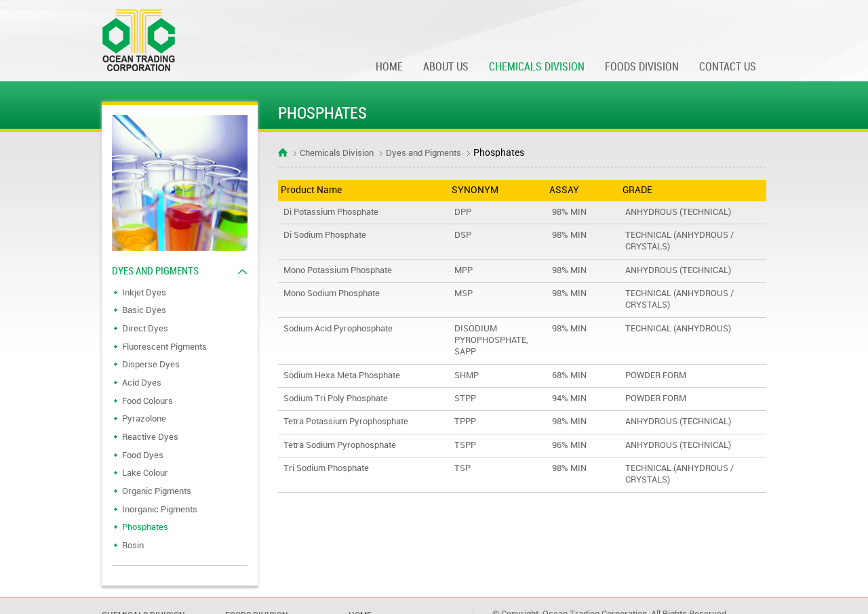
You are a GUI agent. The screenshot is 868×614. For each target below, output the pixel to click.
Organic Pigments (157, 491)
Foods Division (642, 67)
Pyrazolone (144, 419)
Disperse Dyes (151, 365)
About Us (446, 67)
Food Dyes (143, 455)
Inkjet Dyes (144, 293)
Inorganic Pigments (160, 510)
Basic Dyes (144, 310)
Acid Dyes (142, 383)
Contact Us (728, 67)
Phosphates (145, 527)
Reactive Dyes (150, 437)
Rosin (133, 546)
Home (389, 67)
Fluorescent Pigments (164, 347)
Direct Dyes (145, 329)
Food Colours (147, 401)
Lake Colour (145, 473)
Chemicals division (537, 67)
